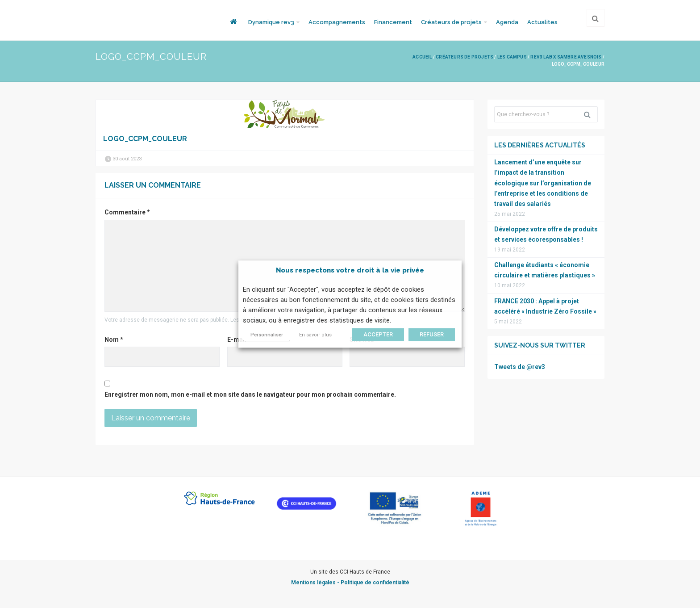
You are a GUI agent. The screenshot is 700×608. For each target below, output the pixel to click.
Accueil (422, 57)
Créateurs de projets (451, 22)
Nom (114, 340)
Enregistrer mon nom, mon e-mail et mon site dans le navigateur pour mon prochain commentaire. (250, 394)
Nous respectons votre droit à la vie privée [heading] (350, 270)
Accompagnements (337, 22)
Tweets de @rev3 (520, 367)
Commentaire (127, 212)
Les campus (512, 57)
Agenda (507, 22)
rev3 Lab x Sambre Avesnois (566, 57)
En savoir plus (315, 335)
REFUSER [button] (432, 334)
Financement (393, 22)
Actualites (542, 22)
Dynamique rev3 (271, 22)
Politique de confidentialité (375, 583)
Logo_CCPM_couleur (145, 139)
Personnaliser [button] (267, 335)
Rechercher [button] (591, 114)
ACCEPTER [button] (378, 334)
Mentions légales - (316, 583)
